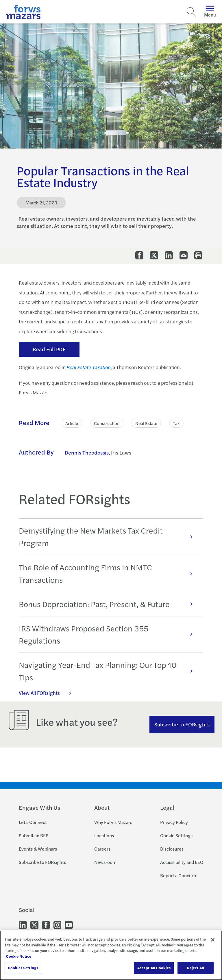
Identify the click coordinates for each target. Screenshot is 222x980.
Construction (107, 423)
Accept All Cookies (154, 968)
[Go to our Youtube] (69, 924)
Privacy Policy (174, 822)
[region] (111, 955)
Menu (210, 12)
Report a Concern (178, 875)
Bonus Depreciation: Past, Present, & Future (109, 604)
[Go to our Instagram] (57, 924)
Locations (104, 835)
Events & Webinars (38, 849)
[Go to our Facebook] (46, 924)
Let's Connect (33, 822)
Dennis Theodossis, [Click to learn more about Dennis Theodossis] (87, 452)
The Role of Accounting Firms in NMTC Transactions (109, 573)
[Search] (191, 12)
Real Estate (146, 423)
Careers (102, 849)
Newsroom (105, 862)
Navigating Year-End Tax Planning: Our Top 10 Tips (109, 671)
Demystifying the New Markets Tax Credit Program (109, 537)
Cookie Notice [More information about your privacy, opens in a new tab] (19, 956)
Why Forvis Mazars (113, 822)
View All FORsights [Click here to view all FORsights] (48, 693)
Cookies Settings (23, 968)
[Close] (213, 940)
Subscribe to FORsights (182, 724)
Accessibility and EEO (182, 862)
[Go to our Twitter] (34, 924)
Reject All (196, 968)
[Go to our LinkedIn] (23, 924)
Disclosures (172, 849)
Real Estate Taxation (89, 367)
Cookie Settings (176, 835)
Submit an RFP (34, 835)
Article (72, 423)
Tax (176, 423)
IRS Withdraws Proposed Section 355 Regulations (109, 634)
